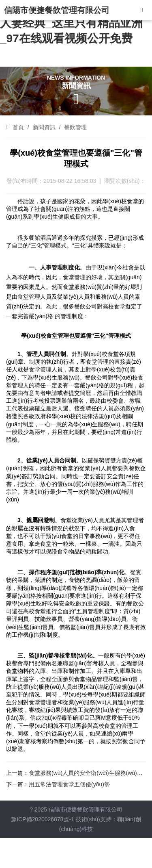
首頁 (18, 127)
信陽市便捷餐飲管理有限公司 (57, 10)
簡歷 (86, 393)
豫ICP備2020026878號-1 (43, 819)
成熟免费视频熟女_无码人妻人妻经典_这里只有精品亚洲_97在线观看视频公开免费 (71, 23)
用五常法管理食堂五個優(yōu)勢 (69, 784)
